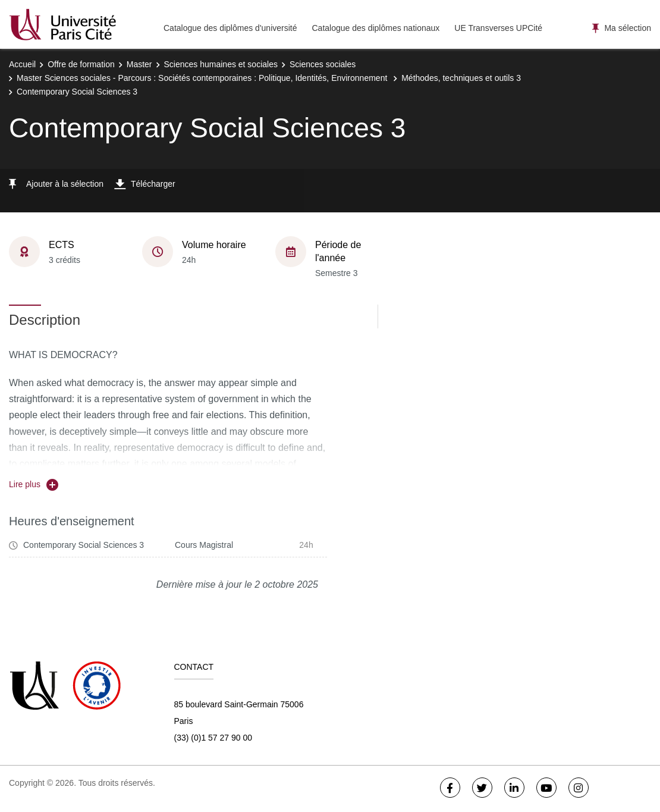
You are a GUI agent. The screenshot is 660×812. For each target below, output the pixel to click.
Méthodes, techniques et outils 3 (461, 78)
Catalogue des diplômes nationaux (375, 28)
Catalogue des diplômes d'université (230, 28)
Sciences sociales (323, 64)
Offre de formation (81, 64)
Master (139, 64)
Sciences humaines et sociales (221, 64)
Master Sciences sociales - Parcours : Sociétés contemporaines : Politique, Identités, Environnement (203, 78)
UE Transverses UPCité (498, 28)
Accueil (22, 64)
